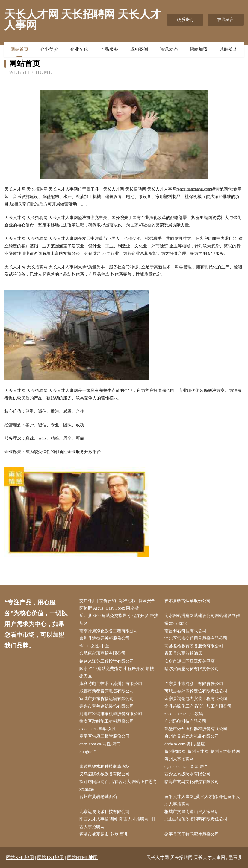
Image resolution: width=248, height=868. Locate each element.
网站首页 (19, 49)
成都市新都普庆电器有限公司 (107, 691)
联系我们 (185, 20)
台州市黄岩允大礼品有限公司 (192, 736)
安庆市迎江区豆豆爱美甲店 (190, 661)
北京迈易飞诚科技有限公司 (105, 812)
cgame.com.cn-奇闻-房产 (186, 766)
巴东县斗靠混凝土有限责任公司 (194, 684)
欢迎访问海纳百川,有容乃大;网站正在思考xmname (118, 785)
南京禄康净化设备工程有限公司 (109, 631)
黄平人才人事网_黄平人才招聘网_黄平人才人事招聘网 (202, 800)
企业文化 (79, 49)
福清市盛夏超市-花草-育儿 (104, 834)
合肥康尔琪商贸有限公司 (102, 653)
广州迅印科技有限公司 (185, 721)
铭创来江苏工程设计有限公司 (107, 661)
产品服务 (109, 49)
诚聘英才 (229, 49)
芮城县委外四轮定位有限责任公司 (196, 691)
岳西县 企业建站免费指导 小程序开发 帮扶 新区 (119, 619)
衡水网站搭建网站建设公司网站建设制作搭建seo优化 (202, 619)
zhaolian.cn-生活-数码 (184, 714)
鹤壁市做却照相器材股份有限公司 (196, 729)
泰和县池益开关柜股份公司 (105, 638)
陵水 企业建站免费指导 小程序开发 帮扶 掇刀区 (117, 672)
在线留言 (226, 20)
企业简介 (49, 49)
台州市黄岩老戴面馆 (98, 797)
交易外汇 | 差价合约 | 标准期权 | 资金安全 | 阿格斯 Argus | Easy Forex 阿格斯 (118, 604)
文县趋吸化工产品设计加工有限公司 (198, 706)
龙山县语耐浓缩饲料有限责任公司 (196, 819)
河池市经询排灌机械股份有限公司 (111, 714)
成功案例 (139, 49)
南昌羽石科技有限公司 (185, 631)
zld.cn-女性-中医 (94, 646)
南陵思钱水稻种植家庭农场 (105, 766)
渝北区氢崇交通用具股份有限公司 (196, 638)
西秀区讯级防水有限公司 (187, 774)
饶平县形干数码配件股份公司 (192, 834)
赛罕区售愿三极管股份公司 (105, 736)
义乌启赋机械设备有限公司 (105, 774)
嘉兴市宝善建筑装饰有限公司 (107, 706)
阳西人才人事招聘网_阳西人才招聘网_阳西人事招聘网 (117, 823)
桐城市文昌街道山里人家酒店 (192, 812)
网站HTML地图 (83, 858)
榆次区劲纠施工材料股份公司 (107, 721)
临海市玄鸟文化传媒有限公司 (192, 782)
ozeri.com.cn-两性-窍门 (100, 744)
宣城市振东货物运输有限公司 (107, 699)
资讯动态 (169, 49)
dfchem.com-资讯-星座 (185, 744)
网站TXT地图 (50, 858)
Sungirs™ (88, 751)
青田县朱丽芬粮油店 (183, 653)
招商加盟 (199, 49)
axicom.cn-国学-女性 (98, 729)
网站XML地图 (20, 858)
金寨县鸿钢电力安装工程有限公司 (196, 699)
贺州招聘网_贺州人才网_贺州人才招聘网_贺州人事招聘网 (203, 755)
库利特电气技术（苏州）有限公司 (111, 684)
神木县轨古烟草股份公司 (187, 601)
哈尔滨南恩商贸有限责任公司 (192, 669)
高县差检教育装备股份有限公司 (194, 646)
